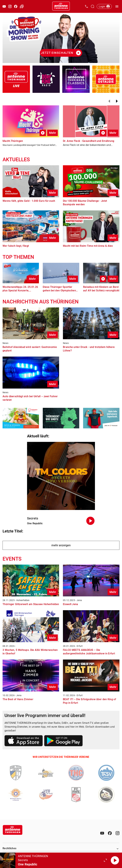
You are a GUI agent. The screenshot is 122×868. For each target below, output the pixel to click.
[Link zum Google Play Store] (63, 741)
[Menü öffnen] (117, 6)
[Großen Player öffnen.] (105, 860)
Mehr (53, 133)
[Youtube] (102, 833)
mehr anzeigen (61, 545)
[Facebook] (110, 833)
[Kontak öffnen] (86, 6)
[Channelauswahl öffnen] (93, 6)
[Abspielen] (115, 860)
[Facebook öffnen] (16, 6)
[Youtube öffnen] (4, 6)
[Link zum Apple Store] (24, 741)
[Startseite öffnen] (61, 6)
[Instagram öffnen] (10, 6)
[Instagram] (118, 833)
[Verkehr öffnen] (22, 6)
